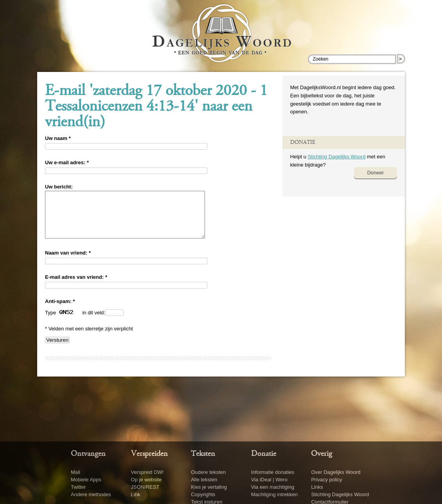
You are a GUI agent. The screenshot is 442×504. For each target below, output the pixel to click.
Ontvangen (88, 454)
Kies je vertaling (209, 487)
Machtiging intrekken (274, 494)
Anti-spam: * (60, 311)
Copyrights (203, 494)
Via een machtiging (273, 487)
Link (136, 494)
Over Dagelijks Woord (336, 472)
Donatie (264, 454)
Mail (75, 472)
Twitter (78, 487)
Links (317, 487)
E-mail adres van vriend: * (76, 286)
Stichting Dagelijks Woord (336, 157)
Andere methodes (91, 494)
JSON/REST (145, 487)
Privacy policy (326, 480)
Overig (322, 454)
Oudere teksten (208, 472)
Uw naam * (58, 138)
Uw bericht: (59, 187)
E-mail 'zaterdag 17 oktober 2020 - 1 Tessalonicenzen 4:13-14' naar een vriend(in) (156, 107)
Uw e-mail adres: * (67, 162)
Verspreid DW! (147, 472)
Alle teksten (204, 480)
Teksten (203, 454)
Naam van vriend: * (68, 262)
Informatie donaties (273, 472)
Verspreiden (149, 454)
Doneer (376, 173)
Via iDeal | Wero (269, 480)
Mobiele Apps (86, 480)
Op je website (146, 480)
